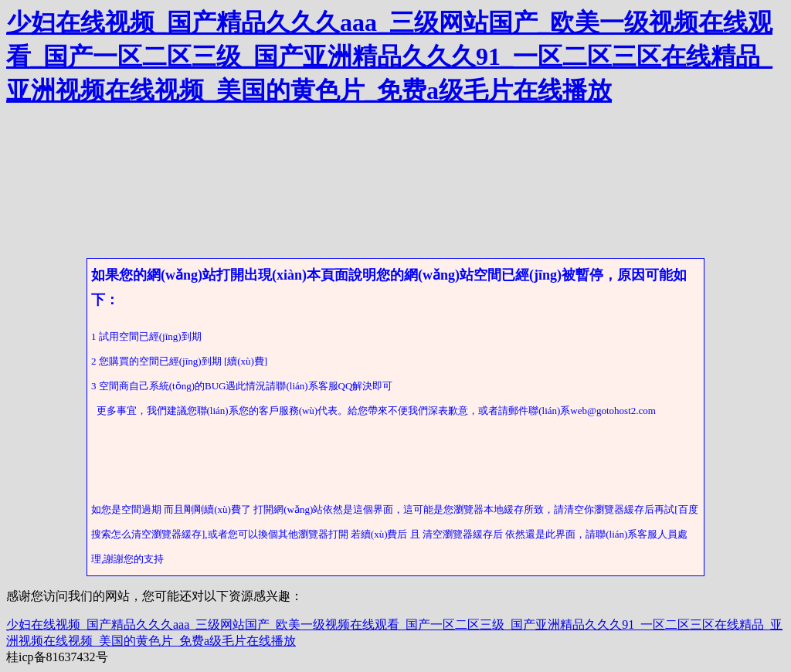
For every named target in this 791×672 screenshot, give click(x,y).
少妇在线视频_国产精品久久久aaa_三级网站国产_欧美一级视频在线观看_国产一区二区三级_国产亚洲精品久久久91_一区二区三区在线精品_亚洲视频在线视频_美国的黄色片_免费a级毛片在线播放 (389, 56)
